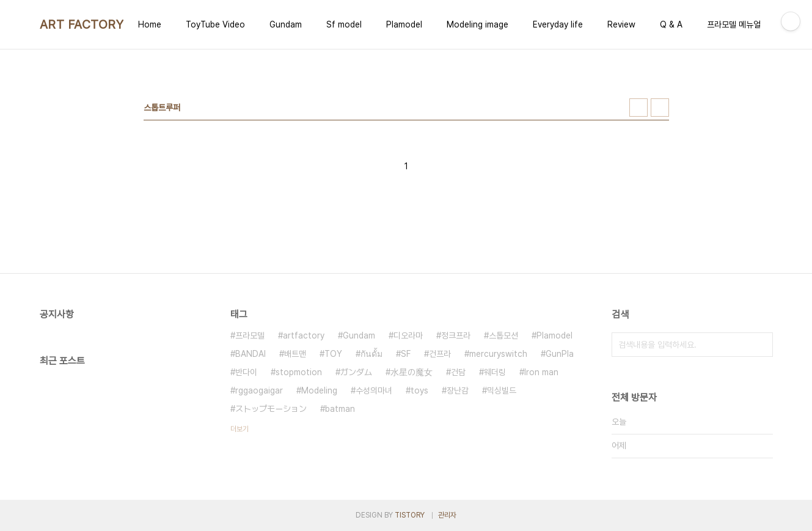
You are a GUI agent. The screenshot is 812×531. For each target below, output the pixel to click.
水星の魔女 (411, 372)
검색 (761, 345)
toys (419, 390)
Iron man (541, 372)
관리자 (447, 515)
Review (621, 24)
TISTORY (410, 515)
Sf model (344, 24)
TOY (333, 354)
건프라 (440, 354)
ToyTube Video (215, 24)
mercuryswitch (498, 354)
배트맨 (295, 354)
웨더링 (495, 372)
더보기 (240, 429)
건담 (458, 372)
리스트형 (660, 108)
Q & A (671, 24)
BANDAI (251, 354)
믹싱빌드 (502, 390)
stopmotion (299, 372)
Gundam (286, 24)
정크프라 (456, 335)
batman (340, 409)
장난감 (458, 390)
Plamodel (404, 24)
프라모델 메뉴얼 (734, 24)
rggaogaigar (259, 390)
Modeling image (477, 24)
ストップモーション (271, 409)
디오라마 (408, 335)
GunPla (560, 354)
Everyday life (558, 24)
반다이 (246, 372)
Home (150, 24)
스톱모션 (503, 335)
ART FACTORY (82, 24)
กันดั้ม (371, 354)
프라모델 (250, 335)
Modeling (319, 390)
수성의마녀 (374, 390)
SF (406, 354)
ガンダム (356, 372)
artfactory (304, 335)
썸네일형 (638, 108)
